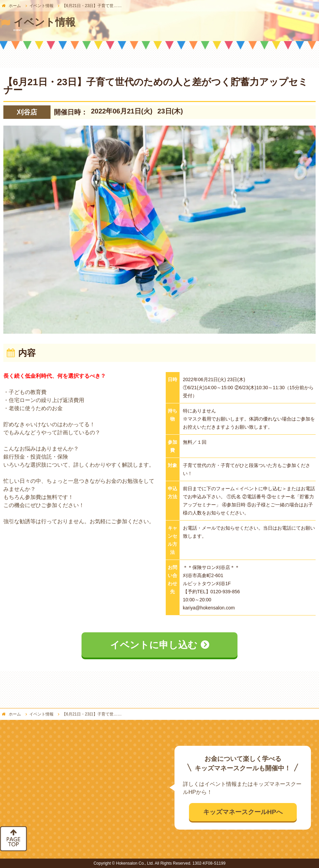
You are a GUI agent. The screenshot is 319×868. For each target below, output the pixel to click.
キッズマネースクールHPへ (243, 812)
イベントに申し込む (154, 645)
